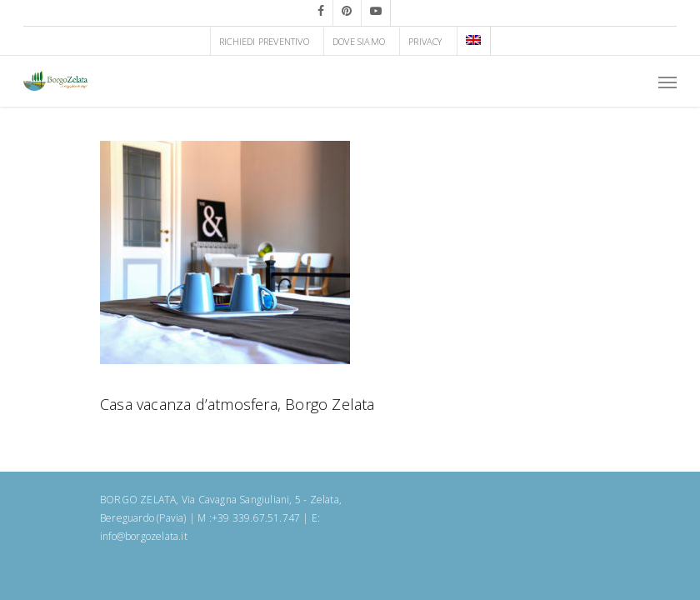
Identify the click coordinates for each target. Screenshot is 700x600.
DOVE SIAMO (359, 41)
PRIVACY (425, 41)
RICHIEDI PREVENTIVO (264, 41)
